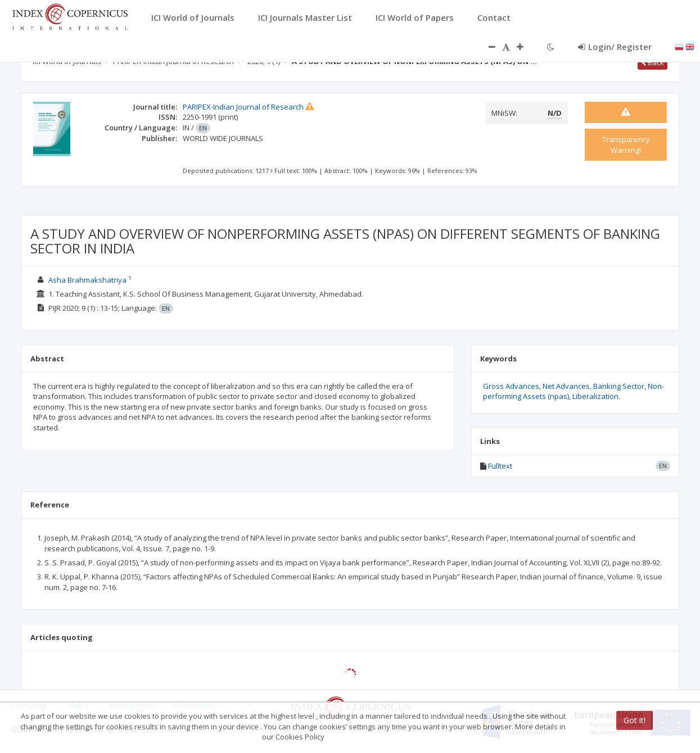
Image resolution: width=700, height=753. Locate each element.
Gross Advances (511, 386)
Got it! (634, 720)
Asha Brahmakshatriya (87, 280)
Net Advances (566, 386)
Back (652, 62)
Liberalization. (596, 396)
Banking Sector (619, 386)
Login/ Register (615, 47)
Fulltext (500, 466)
